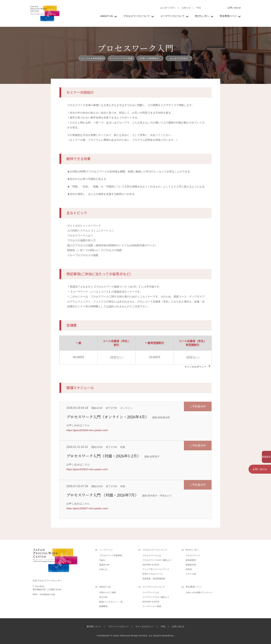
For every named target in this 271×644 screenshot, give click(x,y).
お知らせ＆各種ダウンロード (199, 592)
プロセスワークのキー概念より (157, 560)
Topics (102, 560)
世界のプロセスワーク (153, 574)
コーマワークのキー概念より (156, 597)
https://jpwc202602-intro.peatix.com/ (87, 469)
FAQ (199, 8)
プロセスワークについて (137, 16)
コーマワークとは (151, 592)
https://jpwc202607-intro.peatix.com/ (87, 508)
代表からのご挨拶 (108, 592)
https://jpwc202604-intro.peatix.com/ (87, 430)
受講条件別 (191, 565)
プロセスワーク (193, 555)
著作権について (94, 627)
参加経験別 (191, 560)
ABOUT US (107, 16)
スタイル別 (191, 574)
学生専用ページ (228, 16)
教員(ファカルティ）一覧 (111, 602)
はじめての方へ (168, 8)
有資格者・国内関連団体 (154, 579)
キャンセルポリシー (195, 367)
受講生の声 (104, 565)
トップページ (106, 550)
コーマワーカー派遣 (152, 606)
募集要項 (260, 455)
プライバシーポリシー (118, 627)
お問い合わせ (234, 8)
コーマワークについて (172, 16)
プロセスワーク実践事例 (111, 555)
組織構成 (103, 606)
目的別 (189, 569)
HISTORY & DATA (151, 565)
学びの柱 (103, 597)
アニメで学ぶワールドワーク (156, 569)
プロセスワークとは (152, 555)
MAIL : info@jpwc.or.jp (44, 594)
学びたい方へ (202, 16)
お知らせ (186, 8)
